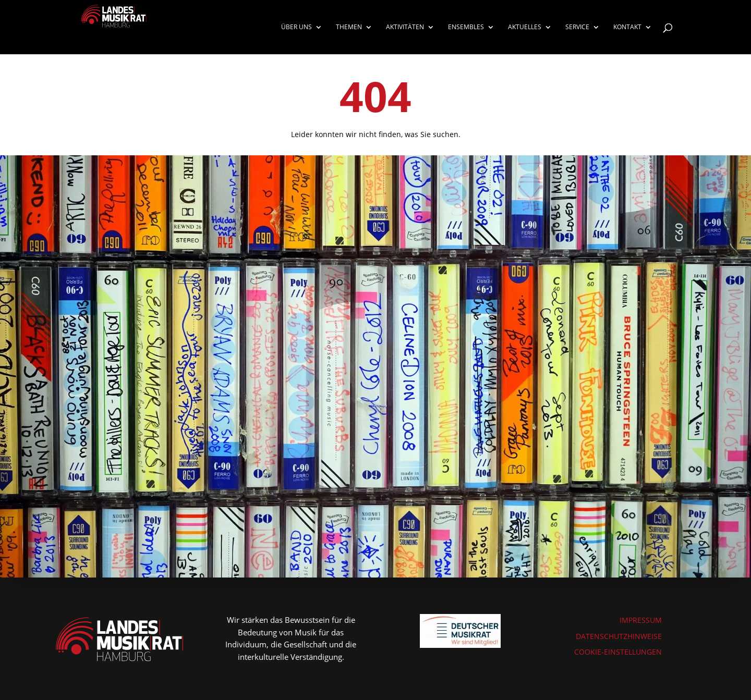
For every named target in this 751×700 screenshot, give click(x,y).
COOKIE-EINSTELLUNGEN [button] (618, 652)
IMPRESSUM (641, 620)
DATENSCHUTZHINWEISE (619, 636)
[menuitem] (302, 39)
